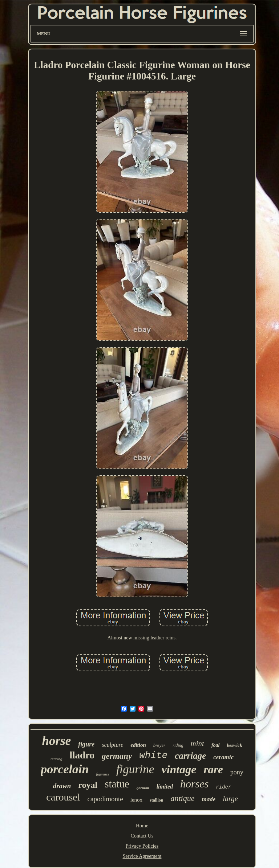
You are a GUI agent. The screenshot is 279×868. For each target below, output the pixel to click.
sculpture (112, 745)
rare (213, 769)
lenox (136, 800)
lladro (82, 755)
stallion (156, 800)
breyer (159, 745)
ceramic (223, 757)
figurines (102, 774)
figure (86, 744)
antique (182, 798)
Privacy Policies (142, 846)
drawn (62, 786)
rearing (56, 759)
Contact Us (142, 836)
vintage (179, 769)
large (230, 799)
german (143, 788)
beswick (235, 745)
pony (237, 772)
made (209, 799)
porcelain (65, 769)
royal (88, 785)
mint (197, 744)
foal (216, 745)
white (153, 756)
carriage (190, 756)
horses (194, 784)
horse (57, 741)
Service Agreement (142, 856)
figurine (135, 769)
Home (142, 826)
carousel (63, 797)
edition (138, 745)
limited (165, 787)
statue (117, 784)
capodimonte (105, 799)
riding (178, 745)
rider (223, 787)
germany (117, 756)
